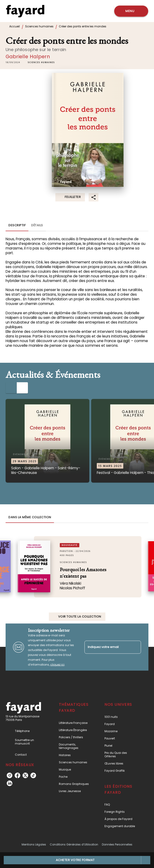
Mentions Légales (34, 844)
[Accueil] (25, 11)
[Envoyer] (135, 647)
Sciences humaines (39, 26)
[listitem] (10, 775)
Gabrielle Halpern (28, 57)
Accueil (15, 26)
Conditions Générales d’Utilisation (74, 844)
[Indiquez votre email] (107, 647)
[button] (41, 62)
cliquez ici (57, 665)
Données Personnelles (117, 844)
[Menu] (131, 11)
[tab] (17, 226)
